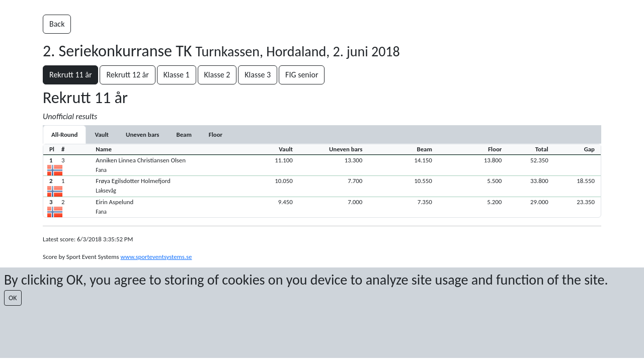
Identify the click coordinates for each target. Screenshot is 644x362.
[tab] (102, 134)
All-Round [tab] (64, 134)
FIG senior (302, 75)
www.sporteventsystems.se (156, 257)
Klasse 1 (177, 75)
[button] (322, 165)
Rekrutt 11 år (70, 75)
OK (13, 298)
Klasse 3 (258, 75)
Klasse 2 (217, 75)
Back (57, 24)
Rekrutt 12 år (127, 75)
